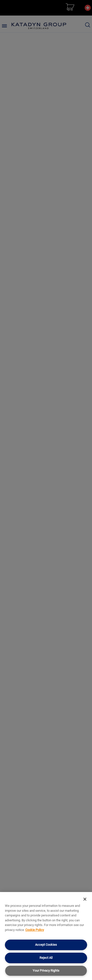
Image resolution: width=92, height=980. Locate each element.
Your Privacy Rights (46, 971)
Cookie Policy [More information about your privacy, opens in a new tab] (35, 930)
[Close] (85, 899)
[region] (46, 936)
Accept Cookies (46, 945)
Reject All (46, 958)
